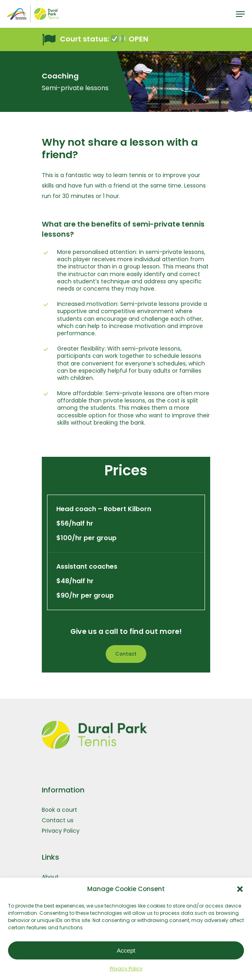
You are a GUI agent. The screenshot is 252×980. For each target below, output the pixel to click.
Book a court (59, 810)
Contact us (58, 820)
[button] (240, 889)
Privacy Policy (126, 969)
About (50, 877)
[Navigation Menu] (240, 14)
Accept (126, 950)
